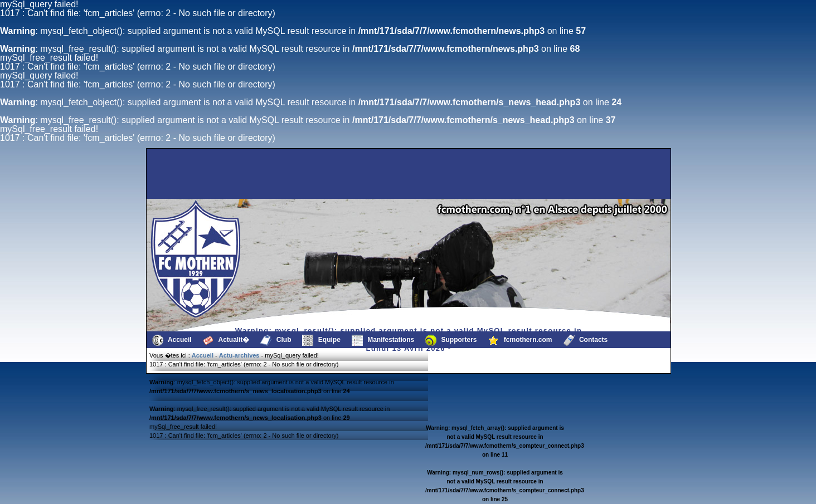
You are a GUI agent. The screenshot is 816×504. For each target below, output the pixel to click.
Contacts (586, 340)
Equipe (321, 340)
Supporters (451, 340)
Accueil (172, 340)
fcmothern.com (520, 340)
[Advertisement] (205, 174)
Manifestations (383, 340)
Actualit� (226, 340)
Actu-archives (239, 355)
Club (276, 340)
